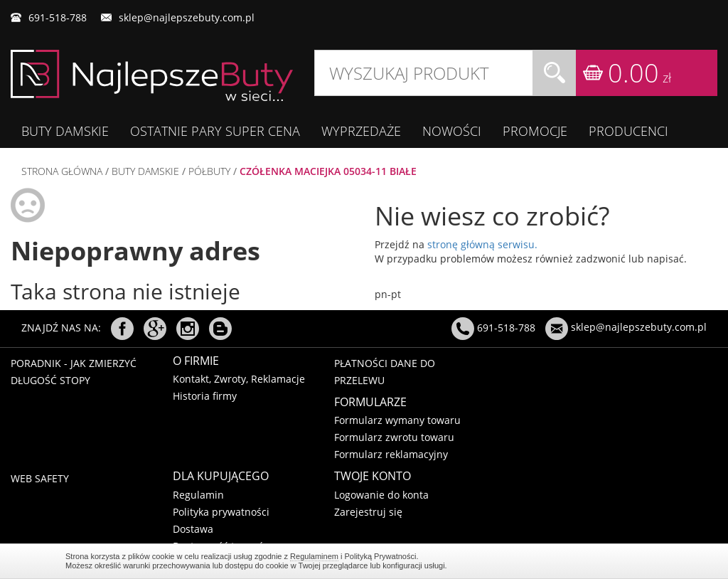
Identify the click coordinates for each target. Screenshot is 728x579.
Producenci (628, 131)
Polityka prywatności (221, 512)
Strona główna (62, 171)
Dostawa (193, 529)
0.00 (639, 73)
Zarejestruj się (368, 512)
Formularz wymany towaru (397, 420)
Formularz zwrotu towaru (394, 437)
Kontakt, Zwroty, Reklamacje (239, 379)
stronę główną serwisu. (482, 244)
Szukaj (555, 73)
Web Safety (40, 478)
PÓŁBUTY (209, 171)
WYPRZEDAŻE (361, 131)
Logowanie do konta (381, 495)
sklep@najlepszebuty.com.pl (187, 17)
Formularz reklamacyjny (391, 454)
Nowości (452, 131)
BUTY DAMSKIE (65, 131)
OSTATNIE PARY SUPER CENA (215, 131)
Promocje (535, 131)
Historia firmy (205, 396)
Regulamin (198, 495)
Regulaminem (314, 556)
